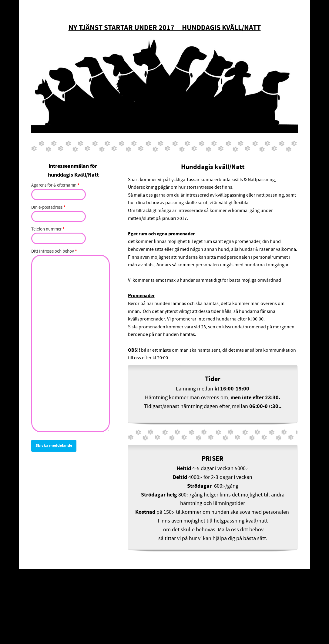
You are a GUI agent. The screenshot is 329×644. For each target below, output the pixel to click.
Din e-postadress (48, 208)
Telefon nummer (48, 229)
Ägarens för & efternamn (55, 186)
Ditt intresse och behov (54, 252)
